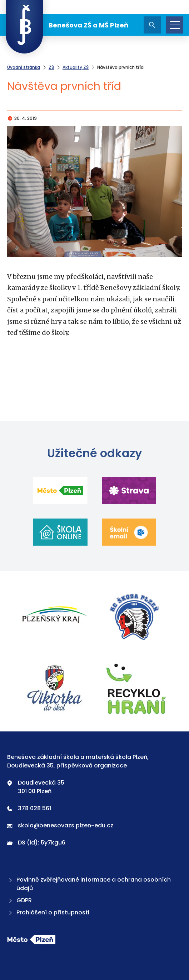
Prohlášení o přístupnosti (48, 912)
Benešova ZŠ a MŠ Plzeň (67, 25)
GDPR (19, 900)
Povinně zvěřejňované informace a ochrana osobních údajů (89, 884)
